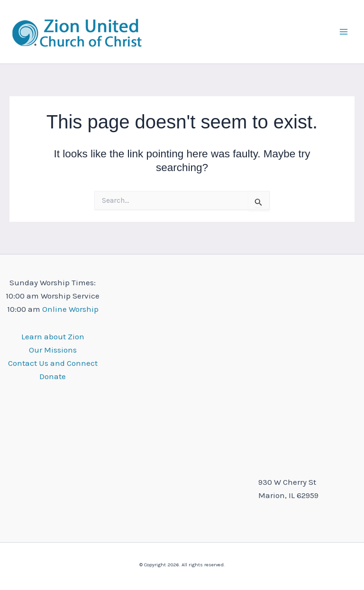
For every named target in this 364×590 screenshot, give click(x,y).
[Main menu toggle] (344, 32)
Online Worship (70, 309)
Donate (53, 376)
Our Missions (53, 350)
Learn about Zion (53, 336)
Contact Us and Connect (53, 363)
